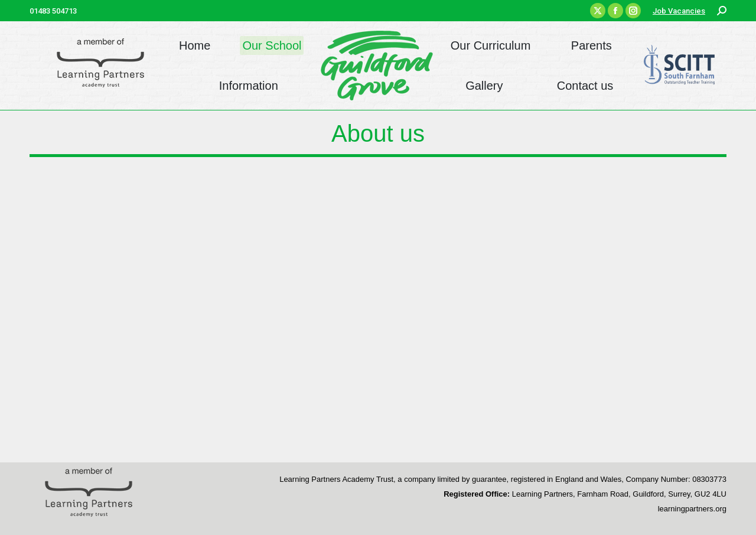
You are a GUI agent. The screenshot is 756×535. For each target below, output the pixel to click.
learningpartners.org (692, 509)
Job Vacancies (679, 11)
